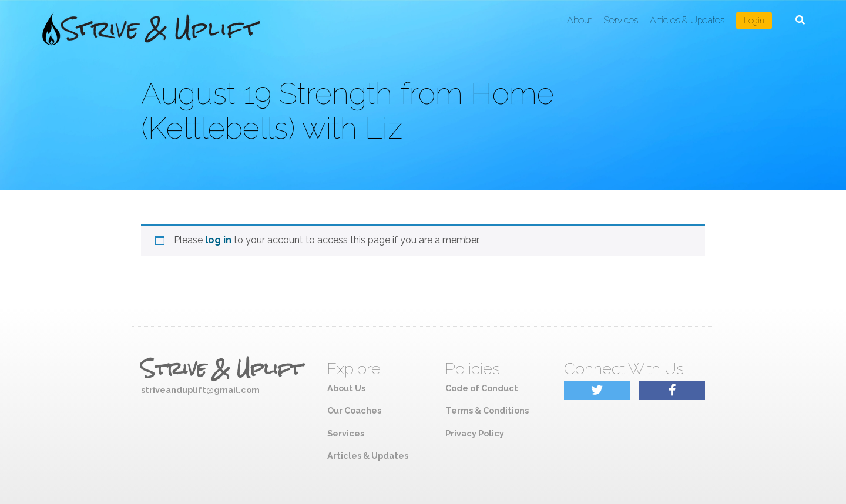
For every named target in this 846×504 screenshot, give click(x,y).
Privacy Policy (475, 433)
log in (218, 240)
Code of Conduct (482, 388)
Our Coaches (354, 410)
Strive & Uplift (221, 369)
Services (621, 20)
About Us (346, 388)
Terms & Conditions (487, 410)
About (579, 20)
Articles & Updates (687, 20)
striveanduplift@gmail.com (200, 390)
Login (754, 21)
